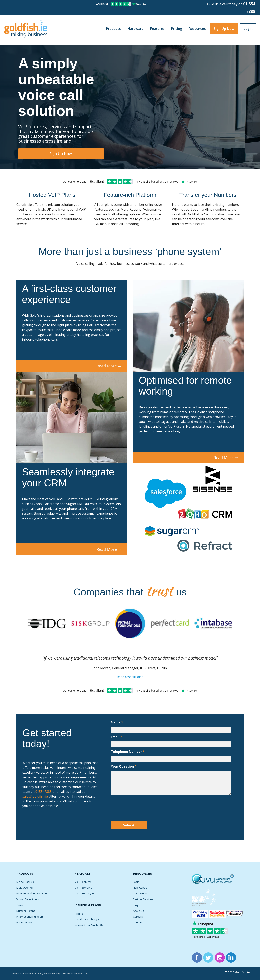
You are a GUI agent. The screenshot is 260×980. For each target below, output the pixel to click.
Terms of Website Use (75, 973)
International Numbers (30, 917)
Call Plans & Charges (87, 919)
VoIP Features (83, 882)
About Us (138, 911)
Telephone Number (128, 752)
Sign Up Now (224, 28)
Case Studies (141, 893)
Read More (109, 366)
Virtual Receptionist (28, 899)
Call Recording (83, 888)
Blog (136, 905)
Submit (129, 825)
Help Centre (140, 888)
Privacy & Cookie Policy (48, 973)
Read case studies (130, 677)
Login (248, 28)
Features (157, 28)
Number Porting (26, 911)
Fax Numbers (24, 922)
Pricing (177, 28)
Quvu (20, 905)
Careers (138, 917)
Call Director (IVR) (85, 893)
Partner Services (143, 899)
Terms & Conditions (22, 973)
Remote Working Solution (32, 893)
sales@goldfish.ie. (35, 796)
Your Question (124, 766)
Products (113, 28)
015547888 (43, 792)
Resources (197, 28)
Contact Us (139, 922)
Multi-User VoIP (26, 888)
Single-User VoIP (26, 882)
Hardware (135, 28)
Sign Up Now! (61, 154)
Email (117, 737)
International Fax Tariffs (89, 925)
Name (117, 722)
